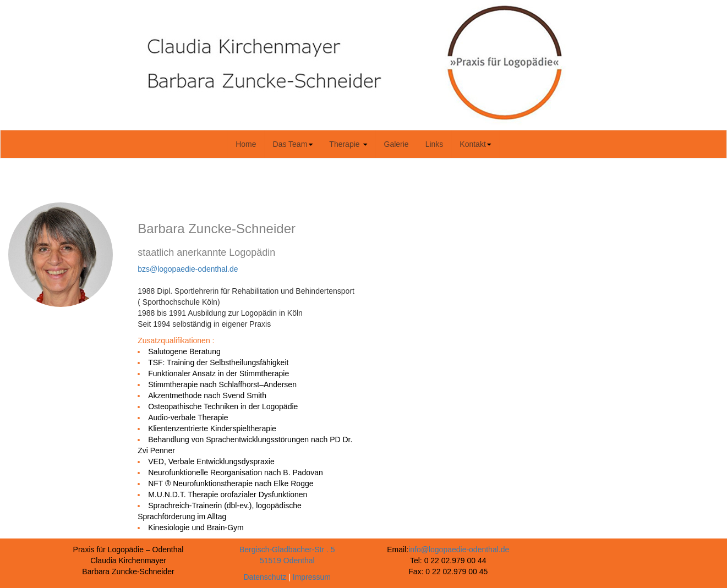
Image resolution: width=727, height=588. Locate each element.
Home (250, 143)
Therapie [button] (348, 144)
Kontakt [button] (475, 144)
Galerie (400, 143)
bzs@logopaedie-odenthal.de (188, 269)
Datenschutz (265, 577)
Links (439, 143)
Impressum (312, 577)
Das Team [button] (293, 144)
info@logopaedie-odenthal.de (459, 549)
